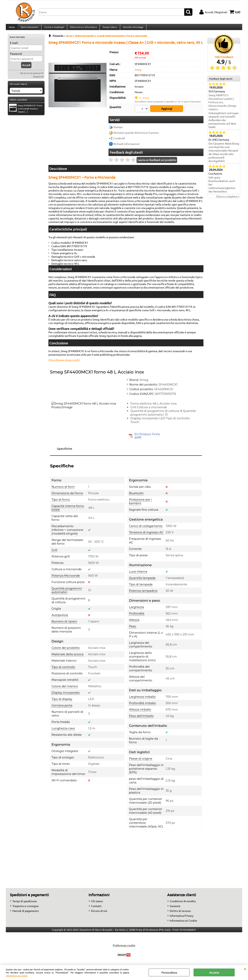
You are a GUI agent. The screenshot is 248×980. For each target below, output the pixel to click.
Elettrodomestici (29, 29)
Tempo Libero (109, 29)
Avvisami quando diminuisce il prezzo (136, 135)
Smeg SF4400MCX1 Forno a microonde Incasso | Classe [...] (26, 112)
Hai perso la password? (32, 76)
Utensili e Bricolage (132, 29)
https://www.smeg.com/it (64, 362)
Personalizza (169, 972)
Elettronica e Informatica (83, 29)
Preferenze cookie (124, 947)
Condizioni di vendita (183, 903)
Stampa (118, 129)
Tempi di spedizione (25, 903)
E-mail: (14, 46)
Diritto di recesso (180, 913)
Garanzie (175, 908)
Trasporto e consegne (25, 908)
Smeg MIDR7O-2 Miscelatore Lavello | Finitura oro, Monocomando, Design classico (222, 105)
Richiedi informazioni (126, 146)
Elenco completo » (228, 200)
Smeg (138, 73)
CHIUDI (245, 969)
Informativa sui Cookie (17, 976)
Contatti (96, 908)
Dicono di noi (99, 913)
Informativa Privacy (182, 918)
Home (12, 29)
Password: (16, 57)
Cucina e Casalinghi (54, 29)
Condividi (119, 140)
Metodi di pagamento (26, 913)
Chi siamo (97, 903)
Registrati (38, 80)
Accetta (214, 972)
